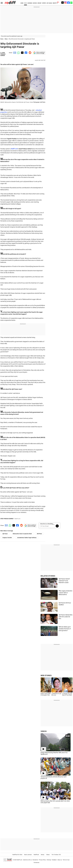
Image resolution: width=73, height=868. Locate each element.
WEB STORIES (46, 675)
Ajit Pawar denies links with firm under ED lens (65, 617)
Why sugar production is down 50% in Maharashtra (65, 593)
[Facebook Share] (26, 53)
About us (60, 860)
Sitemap (49, 860)
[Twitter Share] (22, 53)
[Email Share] (14, 53)
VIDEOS (44, 731)
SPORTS (44, 3)
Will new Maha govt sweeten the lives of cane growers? (65, 629)
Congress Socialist (7, 538)
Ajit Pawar (5, 534)
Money (43, 855)
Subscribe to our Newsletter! (47, 524)
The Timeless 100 (56, 855)
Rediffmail (36, 855)
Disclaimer (35, 860)
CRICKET (39, 3)
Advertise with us (27, 860)
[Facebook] (68, 3)
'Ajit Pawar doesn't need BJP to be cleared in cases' (64, 581)
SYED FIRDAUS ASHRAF (3, 54)
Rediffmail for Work (17, 855)
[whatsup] (71, 3)
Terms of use (66, 860)
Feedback (54, 860)
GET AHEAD (49, 3)
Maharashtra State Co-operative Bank (22, 534)
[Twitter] (62, 3)
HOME (22, 3)
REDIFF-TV (55, 3)
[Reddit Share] (30, 53)
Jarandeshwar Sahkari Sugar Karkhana (27, 538)
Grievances (36, 863)
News (6, 39)
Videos (48, 855)
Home (2, 39)
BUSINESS (30, 3)
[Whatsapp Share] (18, 53)
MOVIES (35, 3)
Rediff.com (19, 860)
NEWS (25, 3)
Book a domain (28, 855)
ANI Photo (39, 534)
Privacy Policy (42, 860)
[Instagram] (65, 3)
